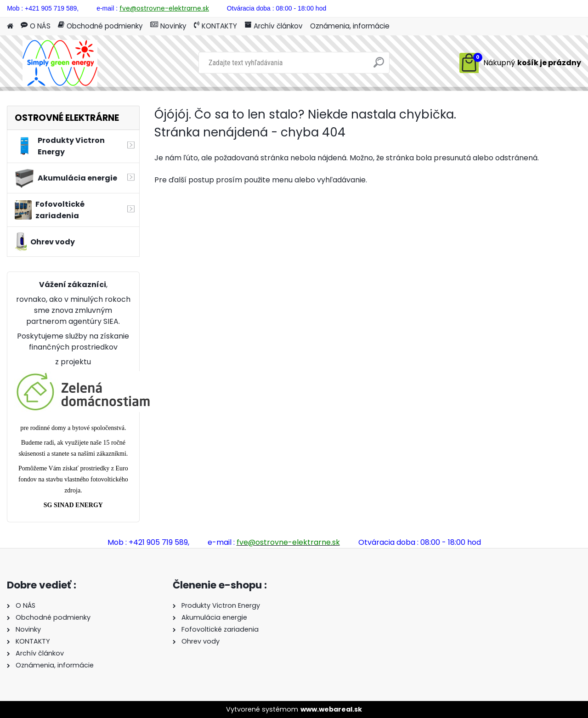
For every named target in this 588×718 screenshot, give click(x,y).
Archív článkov (274, 26)
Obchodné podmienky (100, 26)
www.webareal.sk (331, 709)
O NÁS (36, 26)
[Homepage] (10, 26)
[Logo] (60, 63)
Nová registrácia (555, 7)
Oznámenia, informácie (350, 26)
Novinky (168, 26)
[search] (379, 66)
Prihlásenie (494, 7)
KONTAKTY (215, 26)
